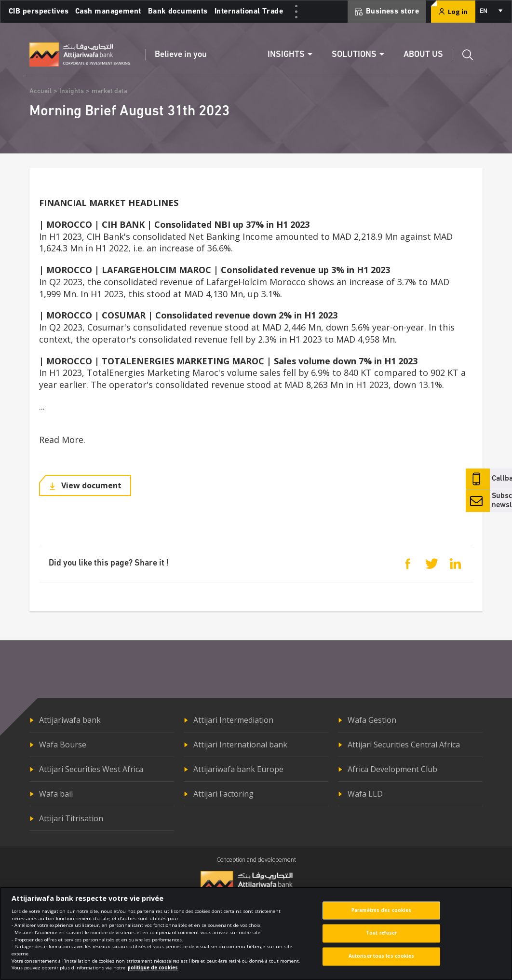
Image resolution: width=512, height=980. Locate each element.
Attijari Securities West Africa (91, 769)
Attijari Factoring (223, 794)
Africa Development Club (392, 769)
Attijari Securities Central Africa (404, 745)
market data (109, 91)
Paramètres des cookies (381, 916)
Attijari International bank (240, 745)
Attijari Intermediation (233, 720)
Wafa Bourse (63, 745)
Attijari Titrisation (71, 818)
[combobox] (491, 12)
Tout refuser (381, 938)
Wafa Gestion (372, 720)
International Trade (249, 12)
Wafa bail (56, 794)
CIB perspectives (39, 12)
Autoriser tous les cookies (382, 961)
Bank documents (178, 12)
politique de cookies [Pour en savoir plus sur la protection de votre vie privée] (153, 973)
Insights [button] (286, 55)
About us (423, 55)
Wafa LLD (365, 794)
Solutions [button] (354, 55)
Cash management (108, 12)
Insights (72, 91)
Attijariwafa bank (70, 720)
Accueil (40, 91)
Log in (453, 12)
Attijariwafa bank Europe (238, 769)
